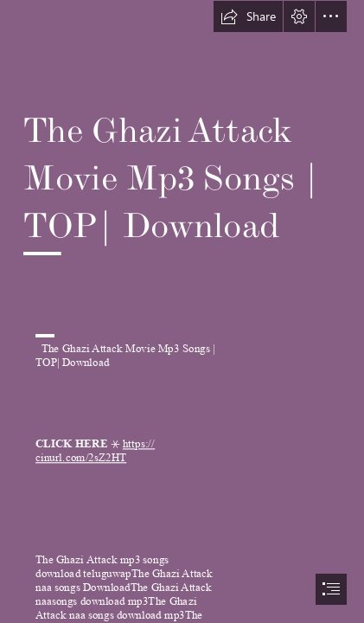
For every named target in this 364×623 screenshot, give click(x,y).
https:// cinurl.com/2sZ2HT (95, 450)
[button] (248, 16)
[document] (182, 311)
